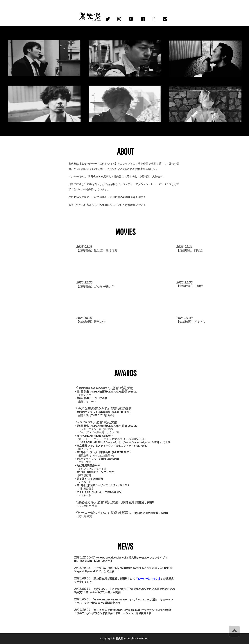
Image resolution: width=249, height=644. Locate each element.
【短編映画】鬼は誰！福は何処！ (98, 250)
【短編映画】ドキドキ (191, 322)
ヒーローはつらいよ (149, 579)
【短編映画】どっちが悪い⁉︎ (95, 286)
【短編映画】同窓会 (190, 250)
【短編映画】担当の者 (91, 322)
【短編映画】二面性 (190, 286)
